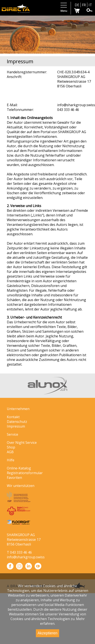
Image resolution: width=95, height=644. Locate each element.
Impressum (16, 426)
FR (84, 5)
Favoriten (14, 478)
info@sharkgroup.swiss (26, 557)
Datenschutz (17, 422)
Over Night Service (22, 443)
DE (77, 5)
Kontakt (13, 417)
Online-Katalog (19, 468)
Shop (11, 447)
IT (90, 5)
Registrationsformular (25, 473)
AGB (10, 452)
